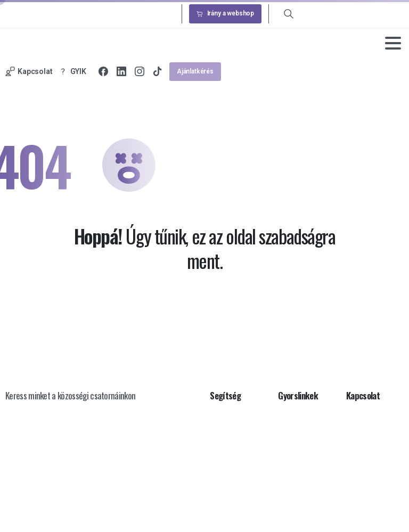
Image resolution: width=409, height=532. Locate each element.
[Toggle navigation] (393, 43)
